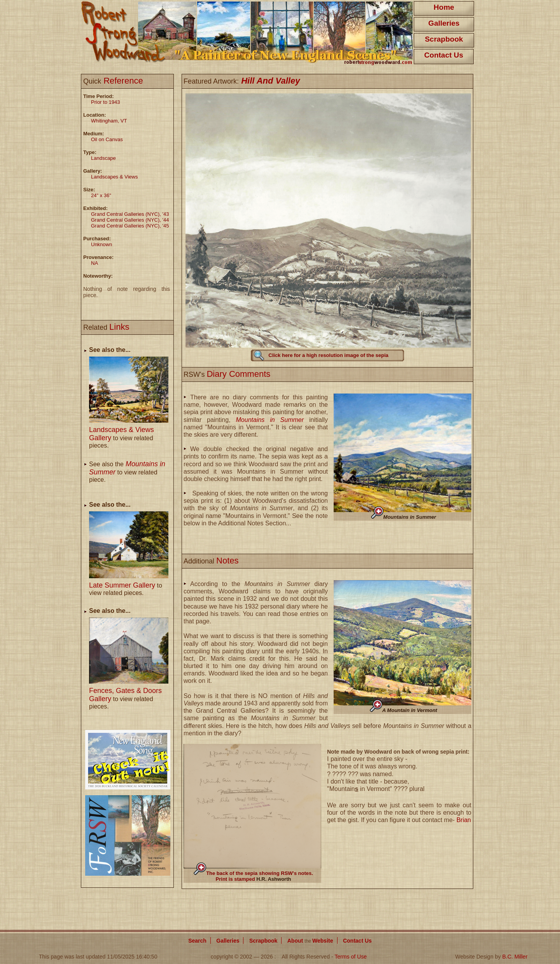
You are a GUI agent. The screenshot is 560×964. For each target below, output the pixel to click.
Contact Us (444, 55)
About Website (310, 941)
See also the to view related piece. (127, 472)
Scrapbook (444, 39)
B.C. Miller (515, 957)
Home (444, 7)
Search (197, 941)
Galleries (444, 23)
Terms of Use (351, 957)
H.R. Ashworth (274, 879)
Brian (464, 820)
